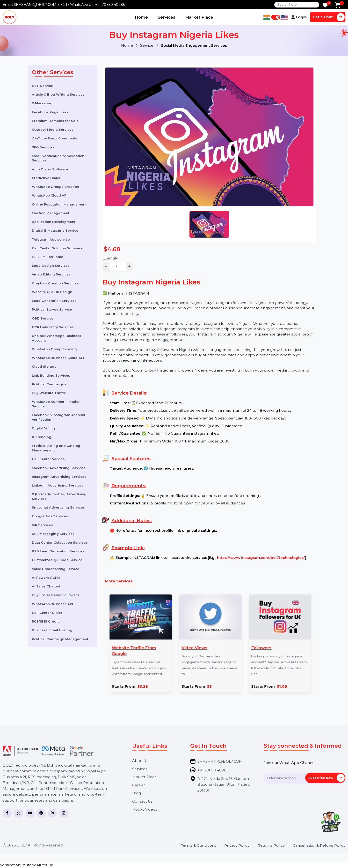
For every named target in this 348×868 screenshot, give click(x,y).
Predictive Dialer (46, 178)
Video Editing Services (51, 274)
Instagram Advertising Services (59, 477)
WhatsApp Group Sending (54, 349)
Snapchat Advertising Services (58, 507)
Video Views (178, 648)
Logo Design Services (51, 266)
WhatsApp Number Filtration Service (56, 404)
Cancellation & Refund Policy (319, 846)
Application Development (54, 222)
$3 (193, 687)
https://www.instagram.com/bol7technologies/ (261, 558)
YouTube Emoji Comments (54, 138)
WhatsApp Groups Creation (55, 187)
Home (141, 17)
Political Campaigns (49, 384)
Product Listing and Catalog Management (56, 448)
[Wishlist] (325, 5)
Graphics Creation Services (55, 283)
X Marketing (42, 103)
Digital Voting (43, 428)
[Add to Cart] (338, 5)
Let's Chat (329, 17)
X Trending (42, 437)
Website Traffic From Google (118, 651)
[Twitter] (18, 813)
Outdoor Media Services (53, 129)
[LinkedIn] (52, 813)
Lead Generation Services (54, 301)
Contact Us (142, 802)
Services (167, 17)
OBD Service (43, 318)
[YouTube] (30, 813)
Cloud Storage (44, 366)
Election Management (51, 213)
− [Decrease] (106, 266)
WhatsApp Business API (52, 604)
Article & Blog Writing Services (58, 94)
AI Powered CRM (46, 578)
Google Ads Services (50, 516)
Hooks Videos (145, 810)
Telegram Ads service (51, 239)
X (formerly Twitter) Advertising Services (59, 496)
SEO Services (43, 147)
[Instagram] (64, 813)
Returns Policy (271, 846)
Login (301, 17)
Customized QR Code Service (57, 560)
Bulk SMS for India (48, 257)
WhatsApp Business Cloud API (58, 358)
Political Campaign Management (60, 639)
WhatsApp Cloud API (50, 195)
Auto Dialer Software (50, 169)
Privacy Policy (237, 846)
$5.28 (126, 687)
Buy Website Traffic (49, 393)
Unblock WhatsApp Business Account (57, 338)
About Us (141, 761)
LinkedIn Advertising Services (58, 485)
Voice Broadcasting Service (56, 569)
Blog (137, 793)
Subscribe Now (326, 778)
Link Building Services (51, 375)
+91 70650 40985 (110, 5)
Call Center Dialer (47, 613)
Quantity (110, 258)
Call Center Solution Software (57, 248)
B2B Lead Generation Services (58, 551)
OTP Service (42, 86)
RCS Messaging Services (53, 534)
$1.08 (265, 687)
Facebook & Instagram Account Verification (59, 417)
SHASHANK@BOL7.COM (35, 5)
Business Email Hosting (52, 630)
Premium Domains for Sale (55, 121)
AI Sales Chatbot (46, 586)
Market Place (199, 17)
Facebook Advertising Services (59, 468)
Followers (245, 648)
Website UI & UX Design (52, 292)
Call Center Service (48, 459)
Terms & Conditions (198, 846)
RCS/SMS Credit (45, 621)
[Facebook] (7, 813)
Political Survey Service (52, 309)
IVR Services (42, 525)
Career (138, 785)
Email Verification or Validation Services (58, 158)
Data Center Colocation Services (60, 542)
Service (149, 46)
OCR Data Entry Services (53, 327)
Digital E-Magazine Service (55, 230)
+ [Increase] (129, 266)
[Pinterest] (41, 813)
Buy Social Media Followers (55, 595)
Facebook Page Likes (50, 112)
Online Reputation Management (59, 204)
